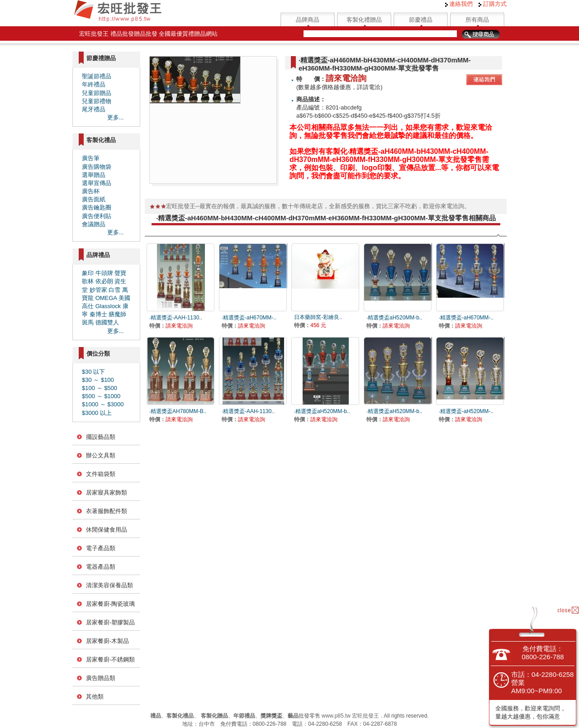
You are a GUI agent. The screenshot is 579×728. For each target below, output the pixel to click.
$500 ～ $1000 (101, 396)
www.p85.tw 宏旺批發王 (350, 716)
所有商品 (477, 20)
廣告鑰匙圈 (97, 207)
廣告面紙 (94, 199)
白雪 (114, 290)
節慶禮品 (421, 20)
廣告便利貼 (97, 216)
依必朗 (104, 281)
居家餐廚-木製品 (107, 641)
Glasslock (108, 306)
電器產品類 (101, 567)
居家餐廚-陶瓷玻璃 (110, 604)
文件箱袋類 (101, 474)
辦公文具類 (101, 455)
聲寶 (120, 273)
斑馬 (88, 322)
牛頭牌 (104, 273)
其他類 (95, 697)
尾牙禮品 (94, 109)
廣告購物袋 (97, 167)
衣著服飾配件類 (107, 511)
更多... (116, 117)
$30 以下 (93, 372)
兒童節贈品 (97, 93)
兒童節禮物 (97, 101)
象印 (88, 273)
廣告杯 (91, 191)
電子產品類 (101, 548)
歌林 (88, 281)
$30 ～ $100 (98, 380)
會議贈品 (94, 224)
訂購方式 (493, 4)
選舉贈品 (94, 175)
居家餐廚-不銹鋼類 (110, 659)
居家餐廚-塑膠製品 (110, 622)
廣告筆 (91, 158)
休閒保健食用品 (107, 530)
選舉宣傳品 (97, 183)
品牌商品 (308, 20)
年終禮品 (94, 84)
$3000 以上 (97, 413)
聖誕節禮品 (97, 76)
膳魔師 (117, 314)
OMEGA (106, 298)
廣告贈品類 (101, 678)
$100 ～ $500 (100, 388)
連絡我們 (459, 4)
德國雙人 (107, 322)
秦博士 (98, 314)
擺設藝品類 (101, 437)
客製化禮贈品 (364, 20)
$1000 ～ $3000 (103, 404)
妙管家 (98, 290)
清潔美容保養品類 (109, 585)
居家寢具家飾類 (107, 492)
